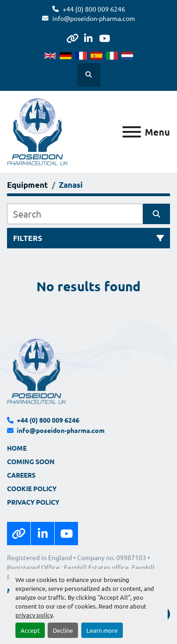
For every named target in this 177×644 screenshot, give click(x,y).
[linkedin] (88, 38)
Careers (21, 475)
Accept (30, 630)
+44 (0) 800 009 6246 (94, 9)
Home (17, 448)
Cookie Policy (32, 488)
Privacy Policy (33, 502)
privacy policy (34, 615)
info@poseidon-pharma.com (94, 18)
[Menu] (132, 132)
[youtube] (104, 38)
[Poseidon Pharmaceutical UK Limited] (37, 370)
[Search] (75, 214)
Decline (63, 630)
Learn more (102, 630)
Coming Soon (31, 461)
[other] (72, 38)
